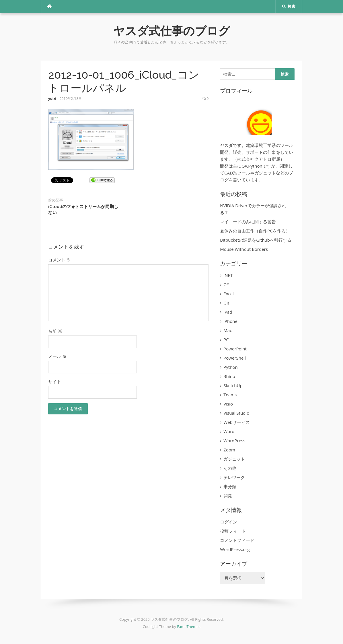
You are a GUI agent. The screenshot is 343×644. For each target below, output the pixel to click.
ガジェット (234, 459)
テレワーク (234, 477)
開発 (228, 496)
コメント (60, 260)
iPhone (230, 321)
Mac (228, 330)
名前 (55, 331)
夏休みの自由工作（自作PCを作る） (255, 231)
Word (229, 431)
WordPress (234, 441)
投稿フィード (233, 531)
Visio (228, 404)
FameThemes (189, 626)
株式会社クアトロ (254, 159)
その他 (230, 468)
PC (226, 340)
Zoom (229, 450)
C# (226, 284)
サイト (55, 381)
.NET (228, 275)
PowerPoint (235, 349)
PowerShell (235, 358)
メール (57, 356)
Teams (230, 395)
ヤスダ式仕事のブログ (172, 31)
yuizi (52, 99)
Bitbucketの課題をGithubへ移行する (256, 240)
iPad (228, 312)
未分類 (230, 486)
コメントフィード (237, 540)
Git (226, 303)
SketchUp (233, 385)
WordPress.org (235, 549)
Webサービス (236, 422)
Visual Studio (236, 413)
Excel (229, 294)
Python (230, 367)
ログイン (229, 522)
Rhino (229, 376)
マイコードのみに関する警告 (248, 222)
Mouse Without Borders (244, 249)
